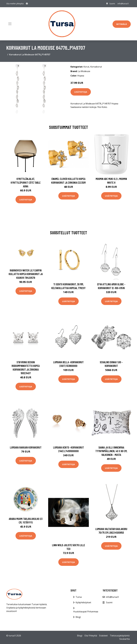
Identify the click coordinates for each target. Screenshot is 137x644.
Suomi (112, 4)
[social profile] (27, 4)
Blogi (78, 617)
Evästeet (103, 636)
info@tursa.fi (123, 4)
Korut (86, 67)
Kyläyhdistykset (83, 602)
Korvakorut (96, 67)
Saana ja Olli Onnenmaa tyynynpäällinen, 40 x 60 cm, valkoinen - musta (111, 451)
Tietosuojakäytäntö (120, 636)
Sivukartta (124, 639)
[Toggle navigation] (10, 24)
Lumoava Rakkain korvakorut (26, 447)
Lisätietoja (81, 92)
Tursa (79, 597)
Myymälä (122, 24)
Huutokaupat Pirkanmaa (86, 612)
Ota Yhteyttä (91, 636)
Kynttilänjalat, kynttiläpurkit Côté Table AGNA (26, 182)
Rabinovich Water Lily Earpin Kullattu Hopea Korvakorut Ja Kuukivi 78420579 (26, 274)
